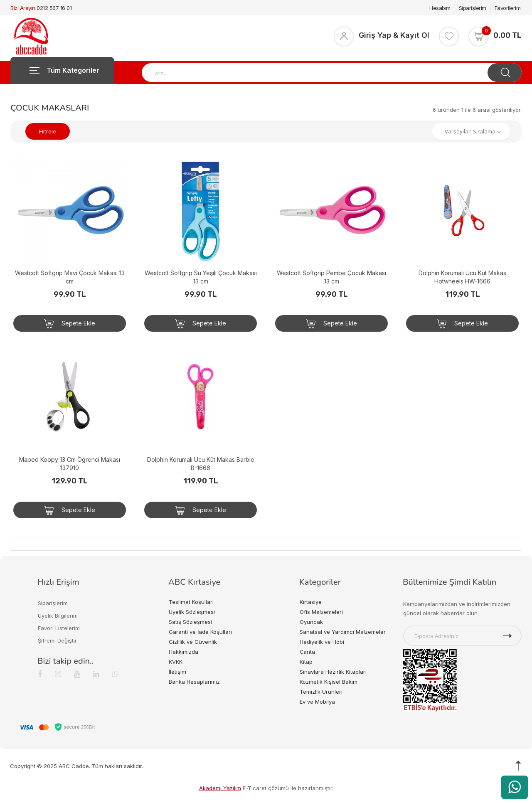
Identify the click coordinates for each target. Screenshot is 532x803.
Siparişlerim (473, 8)
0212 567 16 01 (54, 8)
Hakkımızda (183, 652)
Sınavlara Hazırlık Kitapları (333, 672)
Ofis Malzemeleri (321, 612)
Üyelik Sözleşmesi (192, 612)
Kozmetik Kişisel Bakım (329, 682)
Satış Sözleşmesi (190, 622)
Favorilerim (508, 8)
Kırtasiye (311, 602)
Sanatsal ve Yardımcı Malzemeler (343, 632)
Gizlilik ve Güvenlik (193, 642)
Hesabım (440, 8)
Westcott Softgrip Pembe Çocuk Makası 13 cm (331, 277)
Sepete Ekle (70, 324)
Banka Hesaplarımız (194, 682)
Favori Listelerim (59, 628)
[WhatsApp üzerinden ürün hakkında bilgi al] (515, 787)
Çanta (307, 652)
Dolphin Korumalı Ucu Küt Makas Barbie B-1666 (201, 464)
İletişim (177, 672)
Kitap (306, 662)
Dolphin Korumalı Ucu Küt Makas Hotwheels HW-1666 (462, 277)
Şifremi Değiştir (57, 640)
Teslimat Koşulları (191, 602)
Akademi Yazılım (220, 788)
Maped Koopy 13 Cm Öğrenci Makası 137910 (70, 464)
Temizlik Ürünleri (321, 692)
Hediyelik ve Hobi (322, 642)
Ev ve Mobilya (317, 702)
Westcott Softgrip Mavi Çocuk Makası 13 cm (70, 277)
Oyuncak (311, 622)
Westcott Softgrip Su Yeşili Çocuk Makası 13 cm (201, 277)
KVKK (176, 662)
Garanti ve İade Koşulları (200, 632)
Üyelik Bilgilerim (58, 616)
